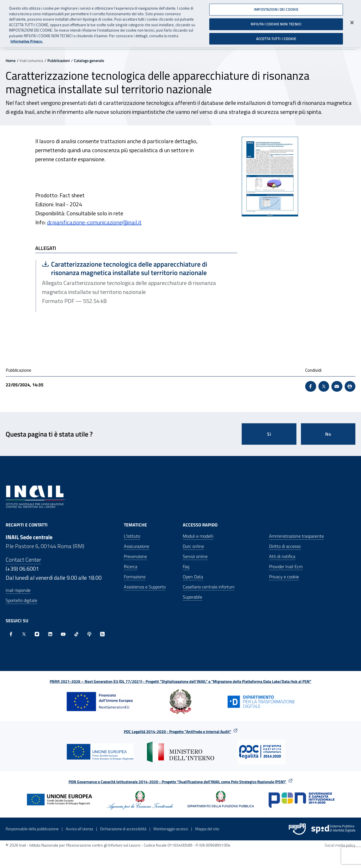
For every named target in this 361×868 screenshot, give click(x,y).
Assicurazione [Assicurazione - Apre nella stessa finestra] (137, 546)
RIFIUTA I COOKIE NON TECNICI (276, 22)
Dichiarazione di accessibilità (123, 829)
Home (11, 60)
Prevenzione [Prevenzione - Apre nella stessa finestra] (135, 556)
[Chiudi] (352, 20)
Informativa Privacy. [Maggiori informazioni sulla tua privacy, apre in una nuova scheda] (27, 39)
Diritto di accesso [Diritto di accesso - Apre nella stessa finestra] (285, 546)
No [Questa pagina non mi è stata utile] (328, 434)
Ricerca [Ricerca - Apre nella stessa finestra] (131, 566)
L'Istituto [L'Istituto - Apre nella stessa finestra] (132, 536)
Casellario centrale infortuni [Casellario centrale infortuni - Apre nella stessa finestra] (209, 587)
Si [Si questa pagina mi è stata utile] (269, 434)
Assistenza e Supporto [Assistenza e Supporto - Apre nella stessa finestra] (145, 587)
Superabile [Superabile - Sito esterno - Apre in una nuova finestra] (192, 597)
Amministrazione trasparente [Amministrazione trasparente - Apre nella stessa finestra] (296, 536)
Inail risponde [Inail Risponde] (18, 590)
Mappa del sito (207, 829)
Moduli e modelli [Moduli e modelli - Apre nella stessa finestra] (198, 536)
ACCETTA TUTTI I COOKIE (276, 36)
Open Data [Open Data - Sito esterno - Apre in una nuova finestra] (193, 577)
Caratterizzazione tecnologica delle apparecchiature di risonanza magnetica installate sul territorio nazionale (125, 268)
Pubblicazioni (59, 60)
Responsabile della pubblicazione (32, 829)
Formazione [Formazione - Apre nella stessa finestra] (135, 577)
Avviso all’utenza (79, 829)
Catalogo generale (89, 60)
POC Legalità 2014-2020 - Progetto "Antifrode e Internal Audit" (178, 731)
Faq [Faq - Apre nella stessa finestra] (186, 566)
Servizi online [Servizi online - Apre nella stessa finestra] (195, 556)
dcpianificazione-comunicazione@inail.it (94, 222)
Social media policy (340, 845)
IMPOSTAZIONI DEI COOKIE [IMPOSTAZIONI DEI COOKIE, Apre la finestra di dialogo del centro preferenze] (276, 7)
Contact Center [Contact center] (23, 560)
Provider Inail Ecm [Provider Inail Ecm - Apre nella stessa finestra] (286, 566)
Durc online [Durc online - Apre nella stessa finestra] (193, 546)
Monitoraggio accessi (171, 829)
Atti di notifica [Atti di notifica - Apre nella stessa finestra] (282, 556)
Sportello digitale (21, 600)
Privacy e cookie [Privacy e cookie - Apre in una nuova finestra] (284, 577)
